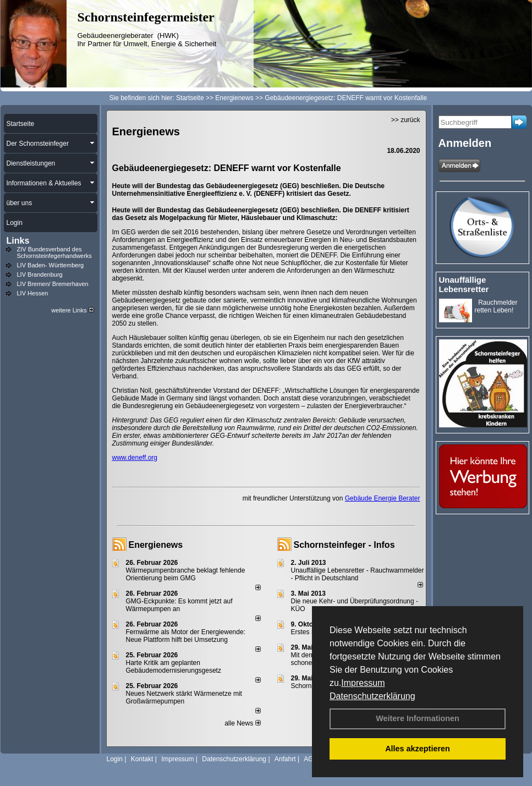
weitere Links (72, 310)
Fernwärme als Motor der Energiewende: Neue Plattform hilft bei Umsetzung (186, 636)
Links (18, 241)
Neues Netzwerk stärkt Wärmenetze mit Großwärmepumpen (184, 697)
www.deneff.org (135, 458)
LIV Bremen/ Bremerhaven (53, 284)
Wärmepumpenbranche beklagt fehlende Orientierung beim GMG (186, 574)
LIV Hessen (33, 293)
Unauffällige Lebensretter (464, 284)
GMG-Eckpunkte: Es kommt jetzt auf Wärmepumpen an (179, 605)
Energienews (156, 545)
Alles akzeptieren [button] (418, 749)
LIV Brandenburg (40, 274)
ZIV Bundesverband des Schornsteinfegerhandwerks (54, 252)
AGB (311, 759)
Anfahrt (285, 759)
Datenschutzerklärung (372, 696)
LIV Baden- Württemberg (51, 265)
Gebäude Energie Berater (383, 498)
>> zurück (406, 120)
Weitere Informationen (418, 718)
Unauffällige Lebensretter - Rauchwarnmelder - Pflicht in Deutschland (358, 574)
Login (115, 759)
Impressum (363, 683)
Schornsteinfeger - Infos (344, 545)
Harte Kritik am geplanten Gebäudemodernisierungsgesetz (174, 667)
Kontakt (142, 759)
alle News (242, 723)
